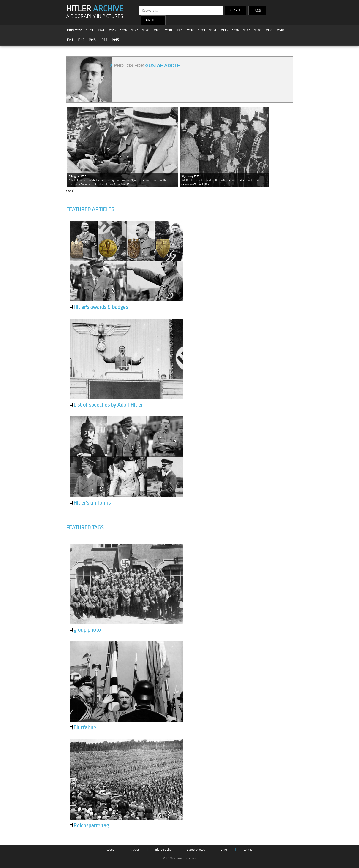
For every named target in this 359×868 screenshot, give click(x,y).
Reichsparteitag (89, 826)
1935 (224, 30)
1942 (81, 40)
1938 (258, 30)
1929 (157, 30)
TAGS (257, 11)
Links (224, 850)
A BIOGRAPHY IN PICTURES (95, 16)
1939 (269, 30)
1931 (179, 30)
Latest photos (196, 850)
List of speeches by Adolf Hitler (106, 405)
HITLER (95, 9)
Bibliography (163, 850)
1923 (90, 30)
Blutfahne (83, 728)
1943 (92, 40)
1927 (135, 30)
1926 (124, 30)
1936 (235, 30)
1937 (247, 30)
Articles (135, 850)
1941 (70, 40)
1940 (281, 30)
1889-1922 (74, 30)
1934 (213, 30)
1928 (146, 30)
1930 (169, 30)
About (110, 850)
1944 (104, 40)
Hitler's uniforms (90, 503)
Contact (248, 850)
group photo (85, 630)
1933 (202, 30)
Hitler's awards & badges (99, 307)
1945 (115, 40)
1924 (101, 30)
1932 (190, 30)
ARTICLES (153, 20)
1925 (112, 30)
